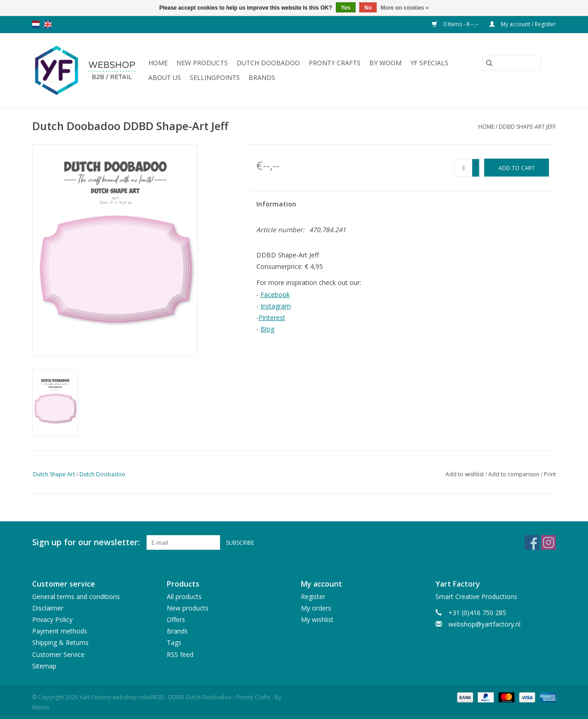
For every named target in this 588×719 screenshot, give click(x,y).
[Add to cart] (517, 168)
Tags (174, 642)
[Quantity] (463, 168)
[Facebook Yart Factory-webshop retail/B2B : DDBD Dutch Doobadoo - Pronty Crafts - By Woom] (532, 542)
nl (36, 24)
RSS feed (180, 654)
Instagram (276, 306)
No (368, 8)
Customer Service (58, 654)
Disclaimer (48, 608)
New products (202, 63)
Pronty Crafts (335, 63)
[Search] (512, 63)
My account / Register (523, 24)
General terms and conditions (76, 596)
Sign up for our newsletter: (86, 542)
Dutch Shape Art (54, 474)
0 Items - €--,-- (456, 24)
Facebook (275, 294)
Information (276, 204)
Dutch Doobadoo (268, 63)
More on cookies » (405, 8)
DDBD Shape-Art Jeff (527, 127)
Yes (346, 8)
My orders (316, 608)
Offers (176, 619)
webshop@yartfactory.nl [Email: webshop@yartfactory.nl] (484, 624)
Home (158, 63)
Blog (267, 329)
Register (313, 596)
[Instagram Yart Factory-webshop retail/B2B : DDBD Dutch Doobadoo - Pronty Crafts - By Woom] (548, 542)
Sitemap (44, 666)
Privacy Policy (52, 619)
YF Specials (429, 63)
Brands (262, 77)
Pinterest (272, 317)
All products (184, 596)
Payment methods (60, 631)
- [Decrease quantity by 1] (476, 172)
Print (550, 474)
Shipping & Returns (60, 642)
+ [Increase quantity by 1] (476, 163)
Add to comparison (514, 474)
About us (165, 77)
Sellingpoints (215, 77)
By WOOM (385, 63)
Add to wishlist (465, 474)
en (48, 24)
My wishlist (317, 619)
